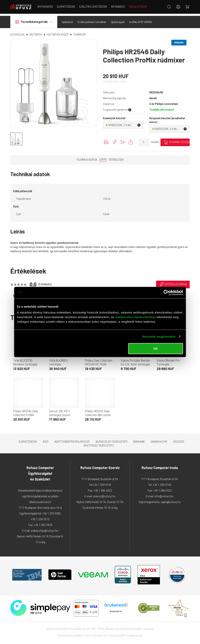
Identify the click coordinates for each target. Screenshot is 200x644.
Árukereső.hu (116, 609)
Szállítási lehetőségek (93, 7)
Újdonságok (118, 20)
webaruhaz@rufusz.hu (45, 529)
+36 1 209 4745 (102, 483)
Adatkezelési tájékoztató (111, 440)
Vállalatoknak (138, 7)
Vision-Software (93, 633)
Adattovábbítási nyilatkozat (72, 440)
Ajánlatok (67, 20)
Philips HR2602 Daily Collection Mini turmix (98, 411)
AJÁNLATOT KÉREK (141, 20)
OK (156, 349)
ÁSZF (46, 440)
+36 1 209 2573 (40, 517)
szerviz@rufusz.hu (104, 494)
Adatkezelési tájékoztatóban (135, 317)
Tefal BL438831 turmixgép (58, 360)
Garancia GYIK (159, 440)
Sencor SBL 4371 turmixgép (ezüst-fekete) (60, 413)
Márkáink (139, 440)
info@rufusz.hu (164, 494)
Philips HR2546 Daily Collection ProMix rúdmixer (26, 413)
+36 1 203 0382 (51, 511)
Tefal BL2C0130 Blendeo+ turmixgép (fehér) (25, 362)
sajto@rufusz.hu (171, 500)
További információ (162, 108)
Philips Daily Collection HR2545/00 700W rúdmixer (99, 362)
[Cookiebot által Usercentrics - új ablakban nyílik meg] (166, 292)
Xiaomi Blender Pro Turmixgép (168, 360)
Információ (118, 7)
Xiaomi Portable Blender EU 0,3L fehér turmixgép (135, 360)
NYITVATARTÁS (45, 7)
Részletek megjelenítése (159, 336)
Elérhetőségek (66, 7)
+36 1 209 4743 (162, 483)
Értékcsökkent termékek (92, 20)
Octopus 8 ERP (116, 633)
